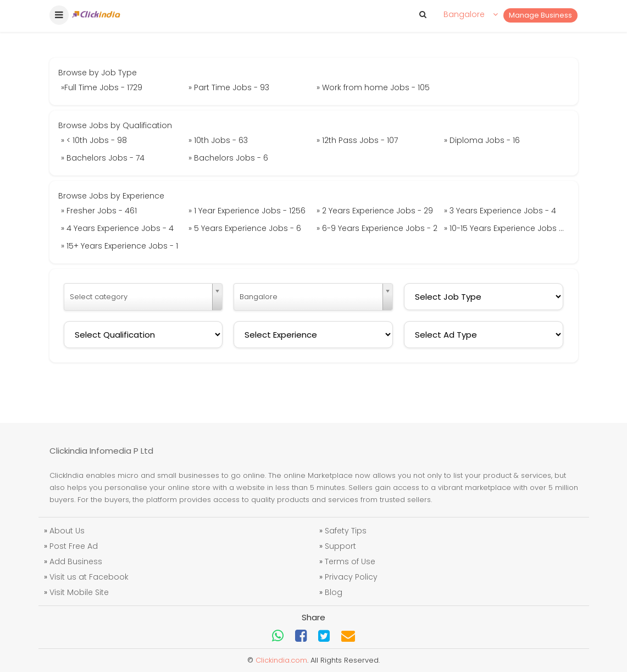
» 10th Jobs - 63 (218, 140)
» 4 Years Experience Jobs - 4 (117, 228)
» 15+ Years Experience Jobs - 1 (120, 246)
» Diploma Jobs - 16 (482, 140)
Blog (334, 592)
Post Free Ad (74, 546)
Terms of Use (350, 561)
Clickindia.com (281, 660)
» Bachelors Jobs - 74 (103, 158)
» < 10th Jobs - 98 (94, 140)
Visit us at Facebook (89, 577)
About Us (67, 531)
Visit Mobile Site (79, 592)
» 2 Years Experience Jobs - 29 (375, 211)
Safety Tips (346, 531)
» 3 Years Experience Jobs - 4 (500, 211)
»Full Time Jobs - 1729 (102, 87)
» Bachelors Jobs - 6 (228, 158)
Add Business (76, 561)
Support (340, 546)
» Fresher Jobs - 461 (99, 211)
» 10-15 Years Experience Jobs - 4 (507, 228)
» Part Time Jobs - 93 (229, 87)
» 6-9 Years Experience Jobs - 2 (377, 228)
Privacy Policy (351, 577)
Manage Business (540, 15)
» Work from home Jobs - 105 (373, 87)
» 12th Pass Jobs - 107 (357, 140)
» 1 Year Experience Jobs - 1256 (247, 211)
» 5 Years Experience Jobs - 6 (245, 228)
